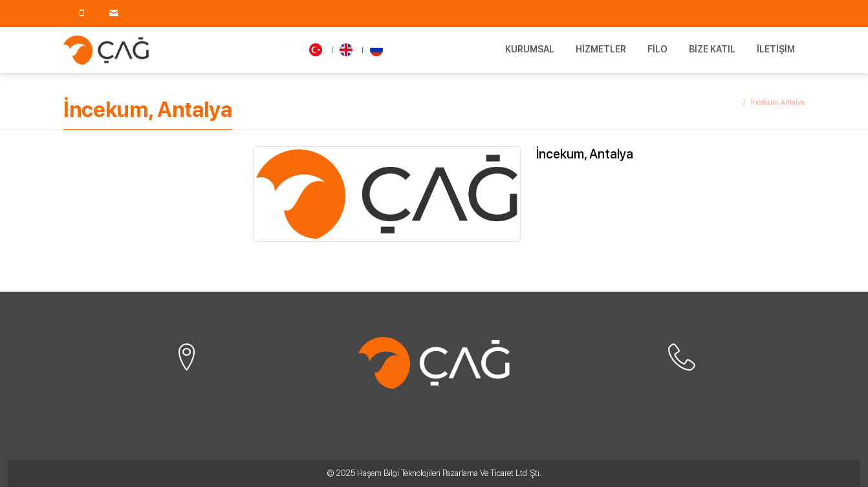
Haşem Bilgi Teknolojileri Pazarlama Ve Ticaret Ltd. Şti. (449, 473)
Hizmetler (601, 49)
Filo (657, 49)
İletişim (776, 49)
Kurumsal (530, 49)
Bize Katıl (712, 49)
